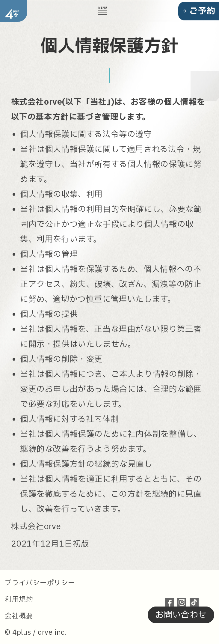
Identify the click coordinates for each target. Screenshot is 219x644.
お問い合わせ (180, 615)
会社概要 (19, 616)
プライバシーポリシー (40, 583)
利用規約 (19, 600)
